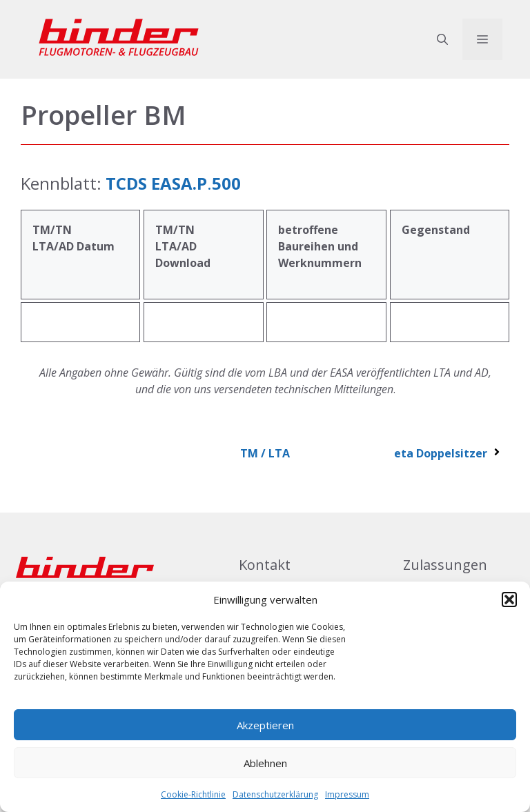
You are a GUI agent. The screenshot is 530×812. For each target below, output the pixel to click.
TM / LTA (265, 453)
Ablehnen (265, 763)
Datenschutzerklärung (275, 794)
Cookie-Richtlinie (193, 794)
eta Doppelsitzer (448, 453)
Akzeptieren (265, 725)
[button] (509, 600)
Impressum (347, 794)
